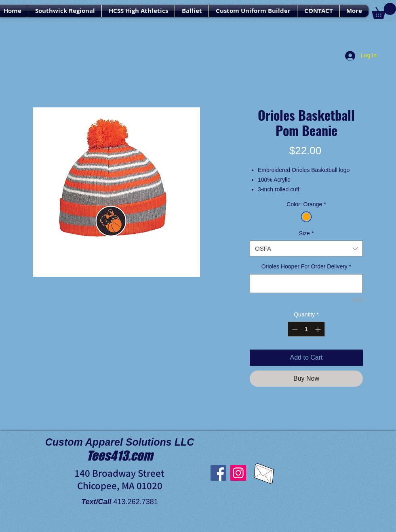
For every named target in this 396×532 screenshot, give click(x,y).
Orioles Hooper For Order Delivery (306, 266)
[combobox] (306, 248)
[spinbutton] (306, 329)
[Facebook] (218, 473)
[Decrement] (294, 329)
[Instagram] (238, 473)
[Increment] (319, 329)
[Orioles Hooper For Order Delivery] (306, 284)
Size (306, 233)
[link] (384, 11)
